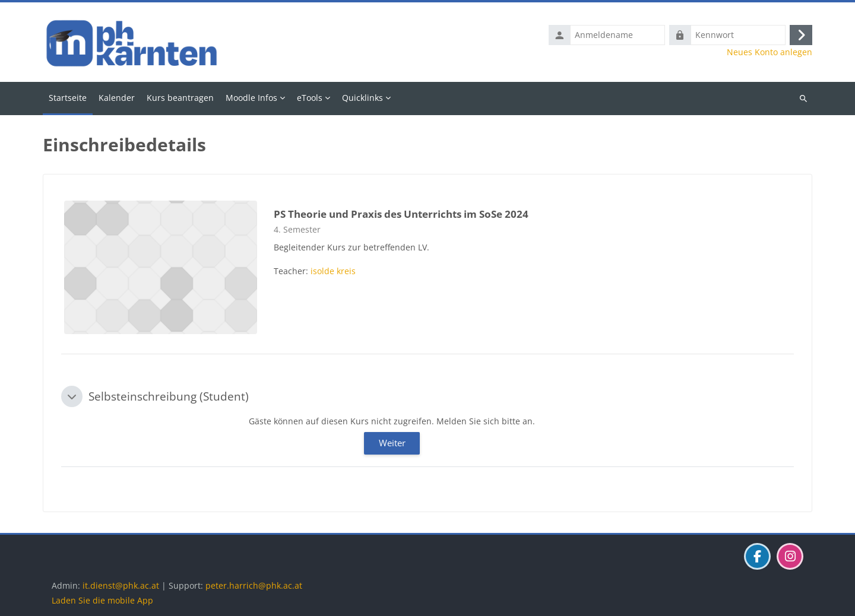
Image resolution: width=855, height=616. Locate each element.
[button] (72, 396)
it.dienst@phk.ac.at (121, 585)
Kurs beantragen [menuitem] (180, 98)
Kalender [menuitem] (117, 98)
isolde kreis (333, 271)
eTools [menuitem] (310, 98)
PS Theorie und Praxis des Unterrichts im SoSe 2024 (401, 214)
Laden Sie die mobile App (102, 600)
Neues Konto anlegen (769, 52)
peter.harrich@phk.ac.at (254, 585)
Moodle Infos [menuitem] (251, 98)
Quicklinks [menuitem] (362, 98)
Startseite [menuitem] (68, 98)
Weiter (392, 443)
